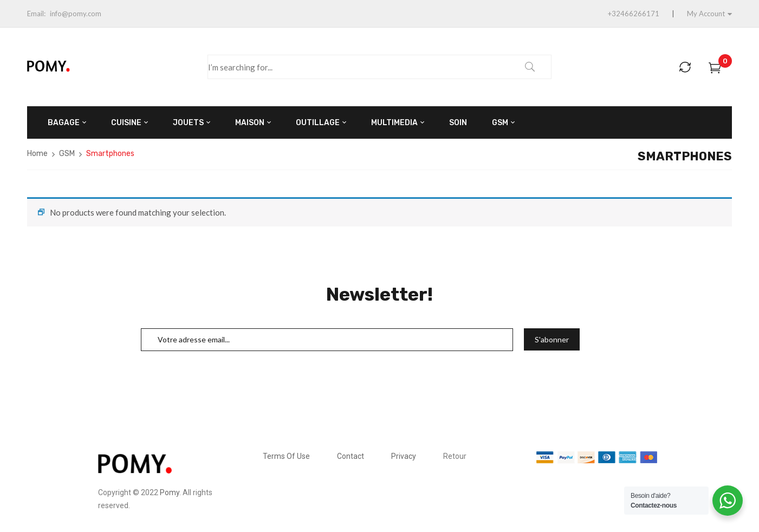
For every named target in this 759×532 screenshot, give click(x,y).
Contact (351, 456)
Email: (36, 14)
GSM (67, 154)
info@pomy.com (76, 14)
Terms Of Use (286, 456)
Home (37, 154)
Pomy (170, 492)
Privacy (404, 456)
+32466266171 (634, 14)
